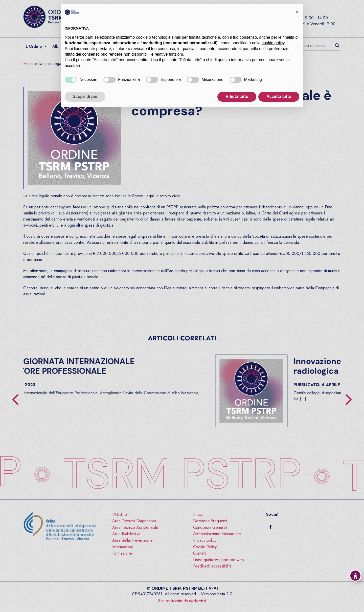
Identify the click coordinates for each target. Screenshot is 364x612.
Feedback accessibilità (212, 566)
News (198, 515)
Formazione (122, 553)
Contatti (200, 553)
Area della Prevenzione (132, 540)
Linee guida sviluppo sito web (219, 560)
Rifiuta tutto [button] (237, 96)
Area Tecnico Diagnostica (134, 521)
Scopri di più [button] (85, 96)
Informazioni (122, 547)
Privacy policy (205, 540)
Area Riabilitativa (126, 534)
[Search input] (316, 46)
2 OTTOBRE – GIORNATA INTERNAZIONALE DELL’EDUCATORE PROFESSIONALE (187, 366)
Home (28, 64)
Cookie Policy (205, 547)
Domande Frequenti (210, 521)
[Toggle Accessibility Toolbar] (355, 576)
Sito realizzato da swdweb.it (182, 601)
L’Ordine (37, 46)
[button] (297, 12)
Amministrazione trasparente (217, 534)
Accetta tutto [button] (279, 96)
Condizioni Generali (210, 527)
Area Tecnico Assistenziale (135, 527)
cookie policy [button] (273, 43)
